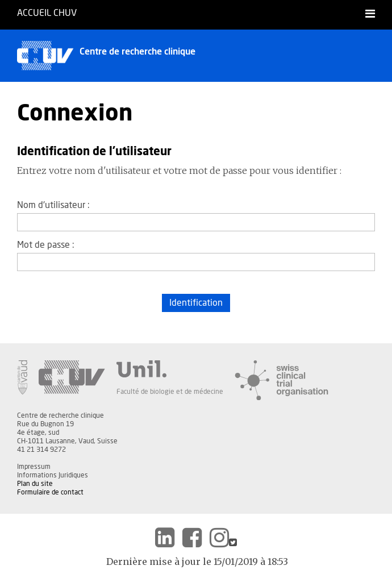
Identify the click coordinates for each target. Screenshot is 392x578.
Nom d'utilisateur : (53, 205)
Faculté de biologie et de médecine (170, 392)
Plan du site (35, 484)
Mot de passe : (46, 245)
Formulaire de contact (50, 492)
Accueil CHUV (47, 13)
